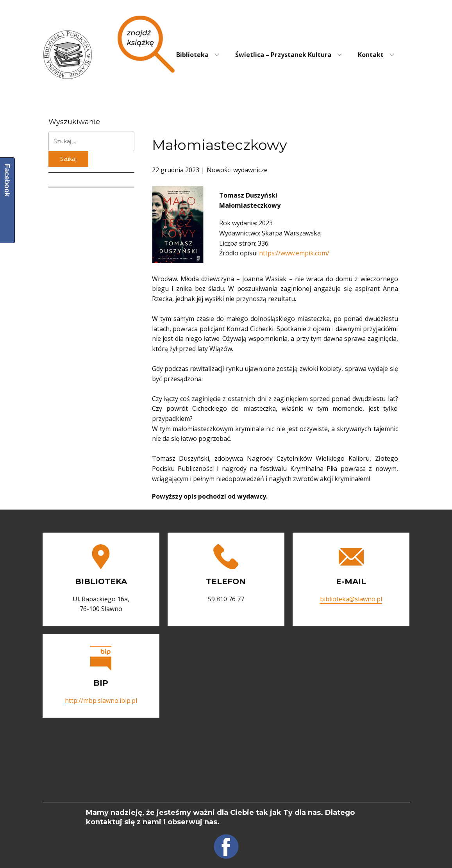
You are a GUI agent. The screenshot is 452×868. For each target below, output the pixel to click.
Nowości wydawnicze (237, 170)
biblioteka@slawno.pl (351, 599)
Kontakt (371, 55)
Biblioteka (192, 55)
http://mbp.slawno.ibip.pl (101, 700)
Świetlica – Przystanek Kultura (283, 55)
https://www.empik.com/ (294, 253)
